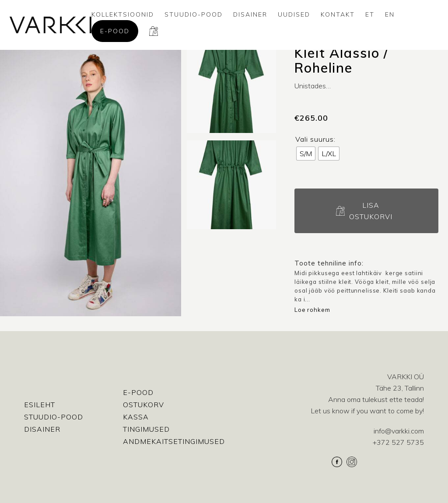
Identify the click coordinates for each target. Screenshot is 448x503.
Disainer (250, 14)
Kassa (136, 417)
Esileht (40, 405)
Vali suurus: (315, 139)
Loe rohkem (312, 310)
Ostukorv (143, 405)
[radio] (306, 154)
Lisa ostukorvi (371, 211)
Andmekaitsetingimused (174, 441)
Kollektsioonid (123, 14)
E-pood (115, 31)
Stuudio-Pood (194, 14)
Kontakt (338, 14)
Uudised (294, 14)
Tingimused (146, 429)
